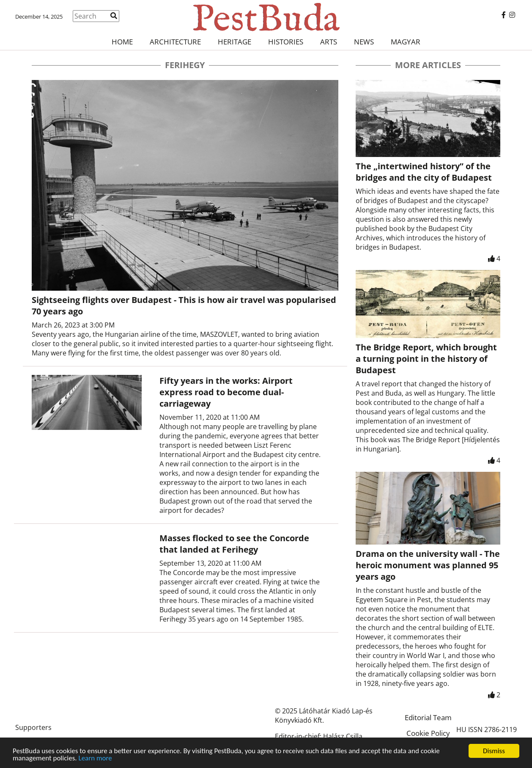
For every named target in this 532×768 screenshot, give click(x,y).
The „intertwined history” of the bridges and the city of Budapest (424, 172)
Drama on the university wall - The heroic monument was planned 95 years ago (428, 565)
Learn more (95, 758)
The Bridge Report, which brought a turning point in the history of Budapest (426, 359)
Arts (329, 42)
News (364, 42)
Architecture (175, 42)
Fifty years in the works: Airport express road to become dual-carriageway (226, 392)
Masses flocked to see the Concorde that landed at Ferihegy (234, 544)
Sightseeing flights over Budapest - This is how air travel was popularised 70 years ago (184, 306)
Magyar (406, 42)
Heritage (234, 42)
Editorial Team (428, 717)
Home (122, 42)
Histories (286, 42)
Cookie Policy (428, 733)
